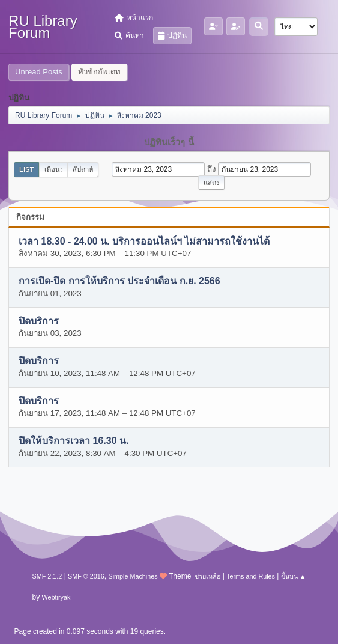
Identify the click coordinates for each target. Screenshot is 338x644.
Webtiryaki (57, 597)
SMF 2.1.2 (47, 576)
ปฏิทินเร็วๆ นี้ (169, 142)
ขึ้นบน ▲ (294, 576)
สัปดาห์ (83, 169)
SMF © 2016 (86, 576)
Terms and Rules (251, 576)
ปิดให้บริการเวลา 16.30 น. (74, 441)
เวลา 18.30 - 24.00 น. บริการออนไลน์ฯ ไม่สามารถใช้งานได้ (144, 241)
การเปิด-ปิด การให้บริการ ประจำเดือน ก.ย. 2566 (119, 281)
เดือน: (53, 169)
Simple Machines (133, 576)
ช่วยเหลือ (207, 576)
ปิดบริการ (39, 321)
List (26, 169)
